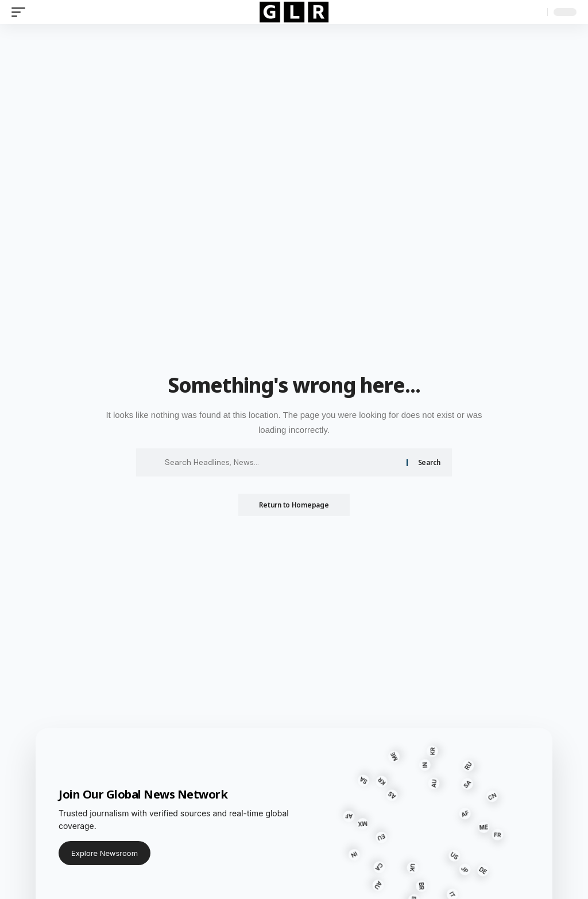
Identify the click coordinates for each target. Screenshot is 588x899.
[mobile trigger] (21, 12)
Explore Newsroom (105, 853)
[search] (536, 12)
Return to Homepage (294, 505)
